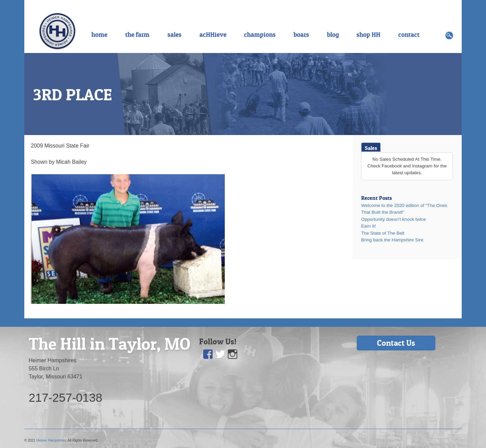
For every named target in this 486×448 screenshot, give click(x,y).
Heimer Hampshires (51, 440)
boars (301, 34)
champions (260, 34)
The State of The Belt (383, 233)
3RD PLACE (73, 95)
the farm (137, 34)
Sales (371, 148)
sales (174, 34)
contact (409, 34)
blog (333, 34)
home (99, 34)
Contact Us (396, 343)
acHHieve (213, 34)
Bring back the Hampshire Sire (392, 240)
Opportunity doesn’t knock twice (394, 219)
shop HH (368, 34)
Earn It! (369, 226)
